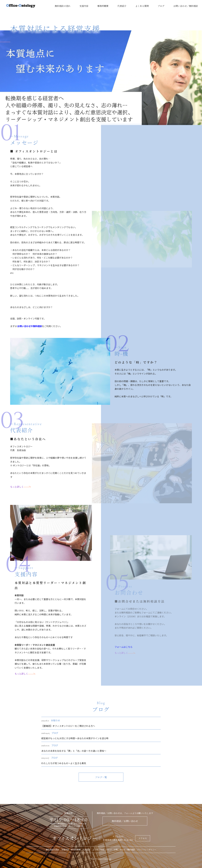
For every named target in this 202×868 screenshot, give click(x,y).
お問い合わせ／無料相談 (186, 6)
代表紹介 (122, 6)
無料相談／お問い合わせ (125, 821)
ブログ (161, 6)
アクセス (143, 838)
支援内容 (84, 6)
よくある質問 (142, 6)
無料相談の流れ (63, 6)
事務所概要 (103, 6)
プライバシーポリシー (147, 850)
